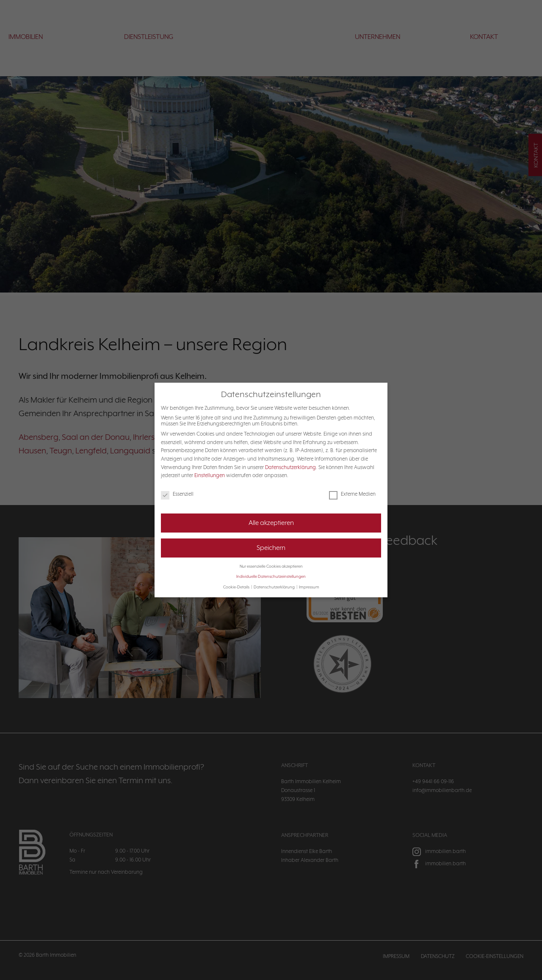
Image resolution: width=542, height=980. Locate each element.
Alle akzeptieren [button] (271, 523)
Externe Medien (352, 494)
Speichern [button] (271, 548)
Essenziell (177, 494)
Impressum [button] (309, 587)
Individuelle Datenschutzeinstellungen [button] (271, 577)
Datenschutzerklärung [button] (275, 587)
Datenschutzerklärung (290, 467)
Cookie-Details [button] (237, 587)
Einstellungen (210, 475)
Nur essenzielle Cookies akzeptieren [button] (271, 566)
